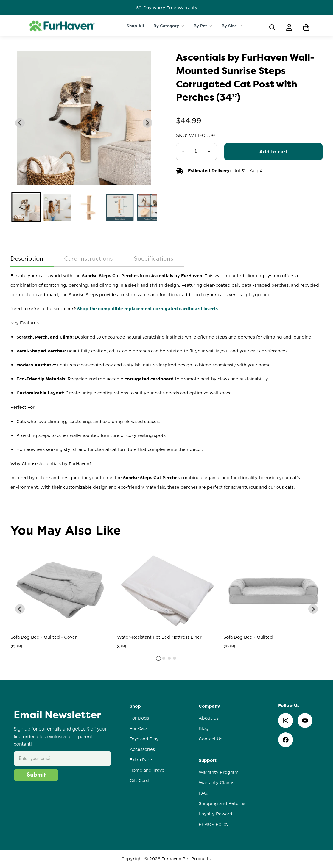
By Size (229, 26)
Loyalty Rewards (217, 814)
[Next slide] (147, 123)
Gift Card (139, 781)
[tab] (159, 658)
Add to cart (273, 152)
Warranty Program (219, 772)
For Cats (139, 728)
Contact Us (210, 739)
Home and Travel (148, 770)
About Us (209, 718)
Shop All (135, 26)
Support (208, 760)
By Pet (200, 26)
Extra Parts (141, 760)
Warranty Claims (216, 783)
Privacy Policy (214, 824)
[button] (26, 207)
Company (209, 706)
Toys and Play (144, 739)
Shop (135, 706)
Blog (204, 728)
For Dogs (139, 718)
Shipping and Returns (222, 803)
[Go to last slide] (20, 123)
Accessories (142, 749)
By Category (166, 26)
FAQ (203, 793)
